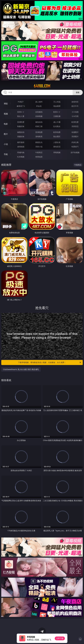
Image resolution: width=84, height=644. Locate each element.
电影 (6, 124)
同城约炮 (21, 152)
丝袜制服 (39, 116)
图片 (6, 134)
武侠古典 (75, 142)
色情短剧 (39, 157)
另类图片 (75, 136)
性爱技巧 (75, 147)
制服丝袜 (21, 126)
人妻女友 (57, 142)
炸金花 (39, 106)
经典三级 (39, 126)
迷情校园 (21, 147)
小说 (6, 144)
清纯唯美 (39, 136)
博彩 (6, 104)
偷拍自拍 (39, 122)
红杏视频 (21, 157)
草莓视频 (57, 152)
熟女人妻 (21, 116)
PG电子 (21, 102)
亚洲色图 (39, 132)
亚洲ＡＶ (21, 112)
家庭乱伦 (39, 142)
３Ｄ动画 (75, 112)
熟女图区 (57, 136)
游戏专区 (75, 102)
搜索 (78, 92)
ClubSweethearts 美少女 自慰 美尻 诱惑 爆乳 (21, 369)
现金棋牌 (57, 106)
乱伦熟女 (57, 126)
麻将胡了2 (21, 106)
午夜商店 (39, 152)
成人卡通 (57, 122)
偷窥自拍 (21, 132)
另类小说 (39, 147)
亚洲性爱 (21, 122)
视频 (6, 114)
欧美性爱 (75, 122)
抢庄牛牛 (75, 106)
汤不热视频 (75, 152)
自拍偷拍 (39, 112)
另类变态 (75, 126)
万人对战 (57, 102)
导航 (6, 154)
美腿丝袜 (21, 136)
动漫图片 (75, 132)
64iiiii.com (42, 86)
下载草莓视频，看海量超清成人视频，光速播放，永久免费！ (50, 362)
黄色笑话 (57, 147)
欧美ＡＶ (57, 112)
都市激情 (21, 142)
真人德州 (39, 102)
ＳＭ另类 (75, 116)
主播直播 (57, 116)
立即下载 (60, 638)
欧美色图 (57, 132)
